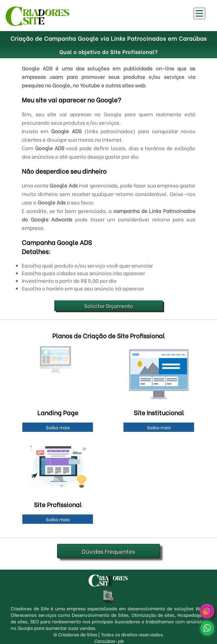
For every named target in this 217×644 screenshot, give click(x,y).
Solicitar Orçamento (109, 306)
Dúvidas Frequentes (108, 551)
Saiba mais (58, 427)
